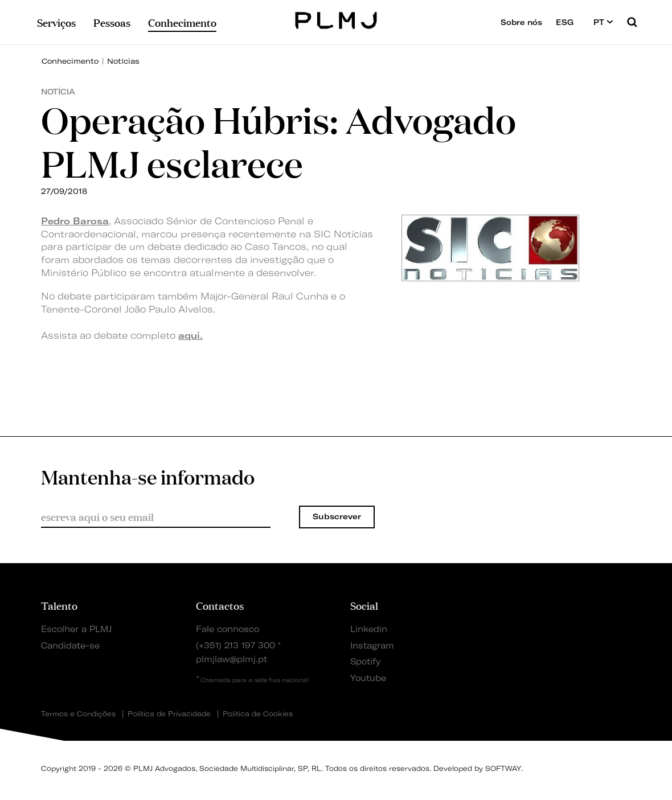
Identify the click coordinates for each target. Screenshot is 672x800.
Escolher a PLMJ (76, 629)
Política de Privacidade (169, 714)
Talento (59, 605)
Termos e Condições (78, 714)
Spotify (365, 662)
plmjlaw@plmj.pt (231, 659)
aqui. (190, 335)
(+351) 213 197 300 (235, 646)
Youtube (368, 678)
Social (364, 605)
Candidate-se (70, 646)
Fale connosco (228, 629)
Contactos (220, 605)
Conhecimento (70, 61)
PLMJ (336, 19)
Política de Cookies (258, 714)
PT (603, 22)
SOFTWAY (503, 768)
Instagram (372, 646)
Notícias (123, 61)
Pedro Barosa (75, 221)
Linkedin (369, 629)
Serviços (56, 22)
